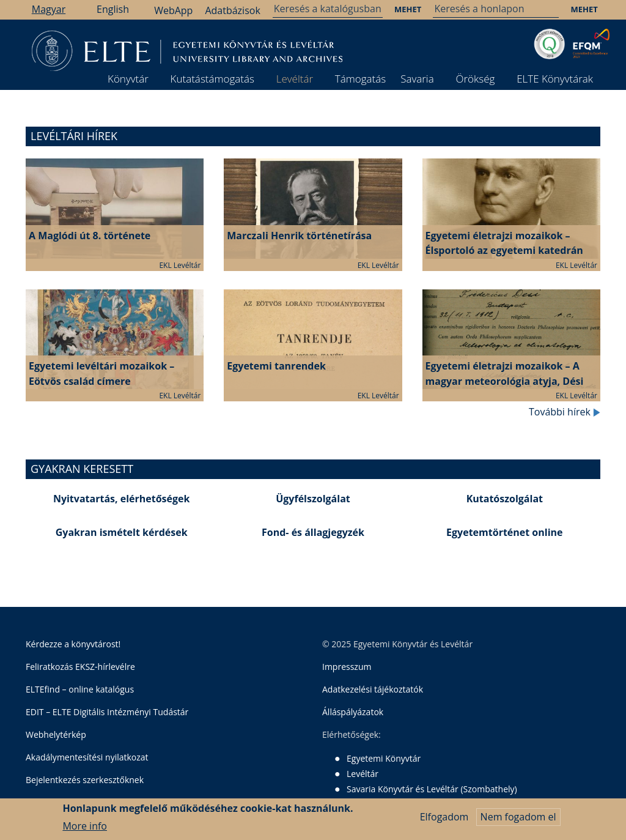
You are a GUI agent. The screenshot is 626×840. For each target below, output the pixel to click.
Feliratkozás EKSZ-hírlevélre (80, 667)
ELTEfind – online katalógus (80, 689)
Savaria (417, 79)
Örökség (475, 79)
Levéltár (295, 79)
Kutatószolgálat (505, 499)
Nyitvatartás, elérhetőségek (122, 499)
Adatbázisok (232, 10)
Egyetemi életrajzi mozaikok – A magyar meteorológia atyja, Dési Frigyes (505, 381)
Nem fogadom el (518, 817)
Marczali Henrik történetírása (299, 236)
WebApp (173, 10)
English (113, 9)
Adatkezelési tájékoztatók (373, 689)
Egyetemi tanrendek (276, 366)
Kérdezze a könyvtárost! (73, 644)
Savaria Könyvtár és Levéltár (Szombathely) (432, 789)
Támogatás (360, 79)
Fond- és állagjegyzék (313, 532)
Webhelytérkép (56, 734)
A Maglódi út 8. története (90, 236)
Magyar (49, 9)
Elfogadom (444, 817)
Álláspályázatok (353, 712)
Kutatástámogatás (212, 79)
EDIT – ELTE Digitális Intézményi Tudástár (107, 712)
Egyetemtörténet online (504, 532)
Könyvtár (128, 79)
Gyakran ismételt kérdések (122, 532)
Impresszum (347, 667)
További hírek (565, 412)
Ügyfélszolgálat (313, 499)
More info (85, 826)
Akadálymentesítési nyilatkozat (87, 757)
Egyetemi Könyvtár (384, 758)
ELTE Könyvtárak (555, 79)
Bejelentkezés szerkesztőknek (85, 780)
